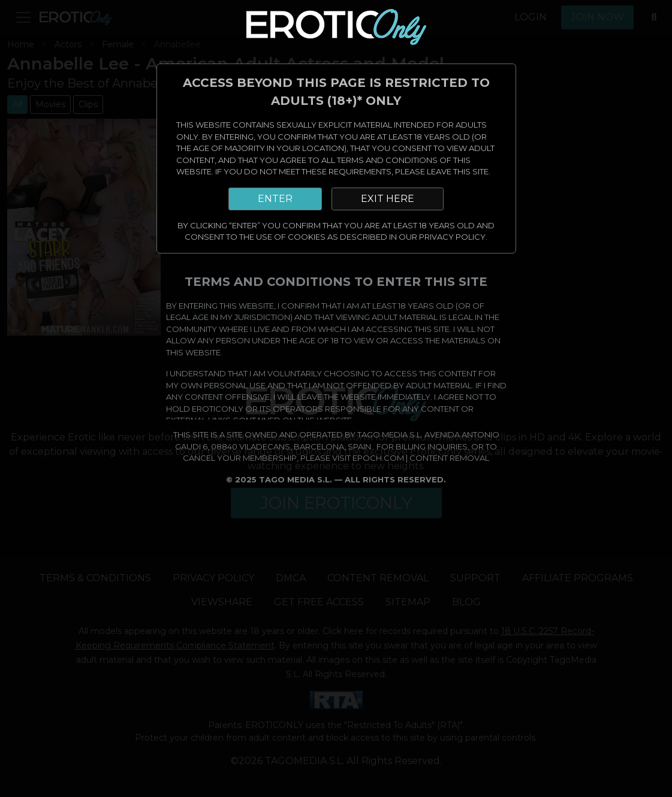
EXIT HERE (388, 199)
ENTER (275, 199)
